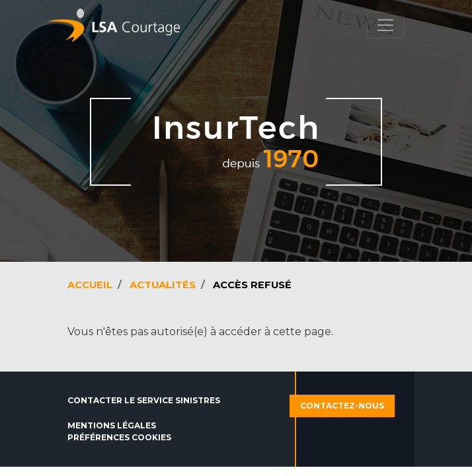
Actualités (163, 285)
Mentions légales (112, 425)
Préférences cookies (119, 437)
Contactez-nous (342, 406)
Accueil (90, 285)
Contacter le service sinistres (144, 400)
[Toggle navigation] (385, 25)
